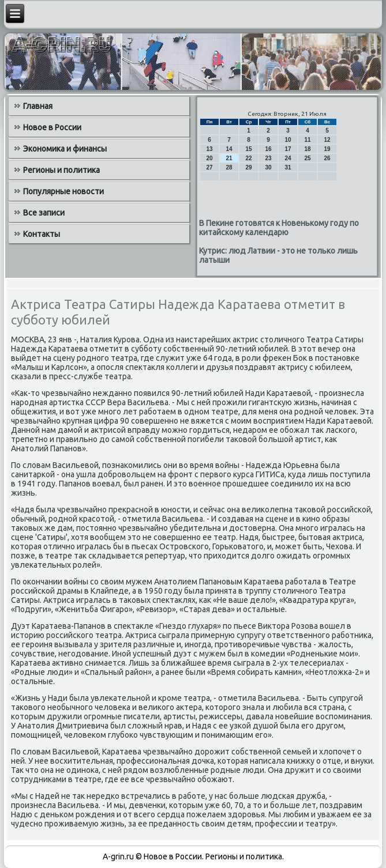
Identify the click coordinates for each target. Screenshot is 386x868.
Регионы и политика (61, 170)
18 (307, 149)
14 (229, 149)
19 (327, 149)
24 (288, 158)
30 (268, 167)
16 (268, 149)
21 (229, 158)
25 (307, 158)
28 (229, 167)
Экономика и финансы (65, 149)
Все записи (44, 213)
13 (209, 149)
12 (327, 140)
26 (327, 158)
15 (248, 149)
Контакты (42, 234)
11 (307, 140)
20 (209, 158)
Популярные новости (63, 191)
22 (248, 158)
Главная (38, 106)
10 (288, 140)
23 (268, 158)
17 (288, 149)
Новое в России (52, 127)
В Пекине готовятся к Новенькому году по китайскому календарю (279, 228)
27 (209, 167)
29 (248, 167)
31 (288, 167)
